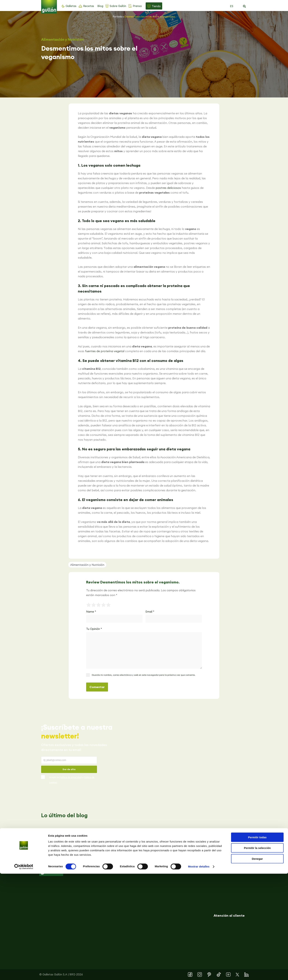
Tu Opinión (94, 629)
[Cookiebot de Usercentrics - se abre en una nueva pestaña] (24, 973)
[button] (244, 6)
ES (232, 6)
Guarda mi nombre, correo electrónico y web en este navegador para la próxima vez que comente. (143, 675)
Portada (118, 17)
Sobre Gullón (118, 6)
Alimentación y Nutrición (63, 39)
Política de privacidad (70, 777)
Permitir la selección (257, 954)
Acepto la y (72, 780)
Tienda (156, 6)
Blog (100, 6)
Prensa (137, 6)
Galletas (71, 6)
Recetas (89, 6)
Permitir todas (257, 943)
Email (150, 612)
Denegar (257, 965)
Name (91, 612)
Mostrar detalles (199, 973)
